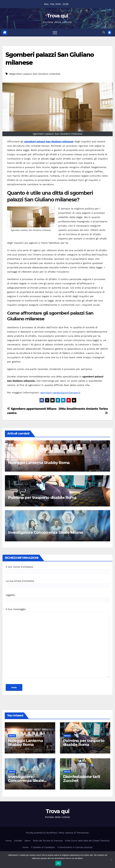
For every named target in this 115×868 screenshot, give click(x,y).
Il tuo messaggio (57, 644)
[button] (104, 32)
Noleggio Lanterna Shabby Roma (39, 463)
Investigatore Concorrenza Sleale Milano (45, 532)
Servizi (12, 736)
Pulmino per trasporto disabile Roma (42, 498)
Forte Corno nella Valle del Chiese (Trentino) (87, 841)
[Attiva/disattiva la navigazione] (55, 33)
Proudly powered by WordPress (42, 833)
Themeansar (83, 833)
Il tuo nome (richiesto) (57, 569)
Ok (58, 863)
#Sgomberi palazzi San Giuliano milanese (35, 74)
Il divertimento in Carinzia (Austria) (75, 847)
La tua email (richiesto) (57, 583)
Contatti (18, 841)
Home (8, 841)
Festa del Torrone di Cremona (48, 841)
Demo (27, 841)
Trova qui (57, 16)
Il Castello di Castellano (43, 847)
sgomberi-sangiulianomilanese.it (60, 393)
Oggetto (57, 597)
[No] (111, 860)
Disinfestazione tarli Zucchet (82, 779)
